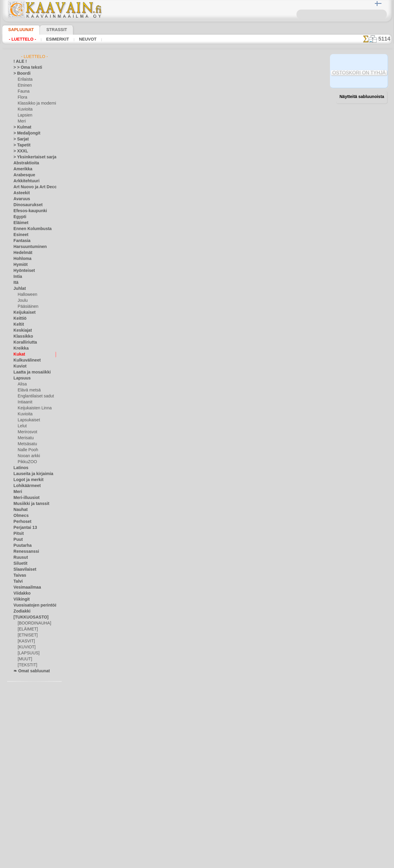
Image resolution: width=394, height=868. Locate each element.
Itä (16, 283)
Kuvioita (25, 109)
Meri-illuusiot (25, 498)
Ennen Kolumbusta (29, 229)
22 (252, 99)
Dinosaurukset (26, 205)
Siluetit (19, 564)
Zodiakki (20, 611)
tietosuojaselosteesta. (247, 863)
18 (217, 99)
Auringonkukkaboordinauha (148, 259)
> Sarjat (20, 139)
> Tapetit (20, 145)
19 (225, 99)
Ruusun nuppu (135, 128)
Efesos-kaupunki (27, 211)
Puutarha (21, 546)
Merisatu (25, 438)
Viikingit (20, 599)
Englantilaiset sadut (34, 396)
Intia (17, 277)
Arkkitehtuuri (24, 181)
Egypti (19, 217)
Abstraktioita (25, 163)
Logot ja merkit (26, 480)
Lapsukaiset (28, 420)
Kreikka (20, 348)
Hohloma (21, 259)
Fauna (23, 91)
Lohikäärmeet (25, 486)
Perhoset (21, 522)
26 (289, 99)
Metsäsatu (27, 444)
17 (208, 99)
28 (308, 99)
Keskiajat (21, 330)
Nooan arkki (28, 456)
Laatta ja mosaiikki (29, 372)
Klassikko (21, 336)
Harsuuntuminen (27, 247)
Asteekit (20, 193)
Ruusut (19, 558)
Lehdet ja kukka (136, 479)
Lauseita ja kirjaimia (30, 474)
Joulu (22, 301)
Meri (22, 121)
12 (165, 99)
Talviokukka (133, 215)
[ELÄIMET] (27, 629)
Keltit (18, 324)
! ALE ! (19, 62)
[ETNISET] (26, 635)
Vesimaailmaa (25, 587)
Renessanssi (24, 552)
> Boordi (20, 74)
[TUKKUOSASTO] (28, 617)
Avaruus (20, 199)
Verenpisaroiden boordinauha (149, 172)
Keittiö (19, 319)
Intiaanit (25, 402)
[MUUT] (25, 659)
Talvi (17, 581)
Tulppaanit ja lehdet (140, 523)
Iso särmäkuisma (137, 435)
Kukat (18, 354)
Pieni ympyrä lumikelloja (145, 303)
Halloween (26, 295)
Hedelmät (21, 253)
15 (191, 99)
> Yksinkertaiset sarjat (32, 157)
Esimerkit (52, 39)
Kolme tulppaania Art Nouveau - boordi (158, 567)
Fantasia (21, 241)
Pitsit (18, 534)
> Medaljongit (25, 133)
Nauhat (20, 510)
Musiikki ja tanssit (29, 504)
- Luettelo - (21, 39)
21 (244, 99)
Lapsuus (20, 378)
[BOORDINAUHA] (33, 623)
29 (317, 99)
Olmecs (19, 516)
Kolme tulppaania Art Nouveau (150, 611)
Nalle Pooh (26, 450)
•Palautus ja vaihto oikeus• (197, 826)
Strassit (50, 30)
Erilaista (25, 79)
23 (262, 99)
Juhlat (19, 289)
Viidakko (20, 593)
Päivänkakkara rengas (142, 347)
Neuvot (80, 39)
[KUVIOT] (26, 647)
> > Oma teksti (25, 68)
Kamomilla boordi (138, 391)
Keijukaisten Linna (33, 408)
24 (271, 99)
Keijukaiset (22, 313)
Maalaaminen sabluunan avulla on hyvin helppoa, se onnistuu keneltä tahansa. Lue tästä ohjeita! (362, 273)
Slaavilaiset (23, 570)
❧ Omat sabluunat (29, 671)
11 (157, 99)
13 (174, 99)
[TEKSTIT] (26, 665)
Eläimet (20, 223)
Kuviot (19, 366)
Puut (17, 540)
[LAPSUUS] (27, 653)
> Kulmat (21, 127)
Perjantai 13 (23, 528)
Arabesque (22, 175)
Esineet (19, 235)
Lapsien (24, 115)
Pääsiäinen (27, 307)
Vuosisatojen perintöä (32, 605)
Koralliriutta (24, 342)
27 (298, 99)
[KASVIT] (25, 641)
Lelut (22, 426)
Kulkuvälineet (25, 360)
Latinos (20, 468)
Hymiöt (19, 265)
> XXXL (19, 151)
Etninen (24, 85)
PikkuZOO (26, 462)
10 (148, 99)
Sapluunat (19, 30)
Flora (22, 97)
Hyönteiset (22, 271)
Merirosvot (27, 432)
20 (234, 99)
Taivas (19, 575)
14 (182, 99)
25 (280, 99)
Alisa (22, 384)
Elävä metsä (28, 390)
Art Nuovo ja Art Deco (32, 187)
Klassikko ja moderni (35, 103)
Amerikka (21, 169)
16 (200, 99)
